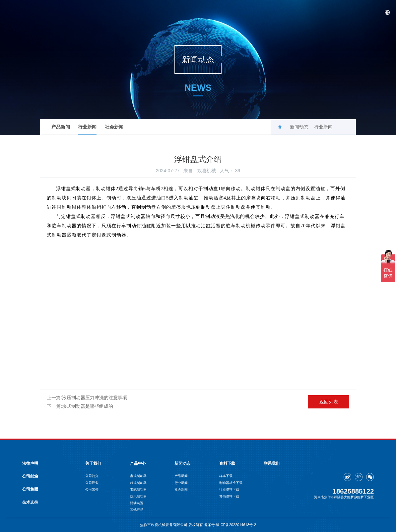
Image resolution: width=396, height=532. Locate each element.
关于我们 (224, 12)
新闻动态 (289, 12)
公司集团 (30, 489)
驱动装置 (137, 503)
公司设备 (92, 483)
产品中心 (256, 12)
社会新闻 (114, 127)
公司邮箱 (30, 476)
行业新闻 (87, 130)
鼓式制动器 (138, 483)
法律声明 (30, 463)
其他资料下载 (229, 496)
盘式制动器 (138, 476)
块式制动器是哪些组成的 (88, 406)
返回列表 (329, 402)
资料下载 (321, 12)
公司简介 (92, 476)
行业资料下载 (229, 489)
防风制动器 (138, 496)
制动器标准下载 (231, 483)
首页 (197, 12)
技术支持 (30, 502)
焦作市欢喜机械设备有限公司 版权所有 (172, 525)
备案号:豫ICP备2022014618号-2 (230, 525)
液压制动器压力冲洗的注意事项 (95, 398)
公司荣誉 (92, 489)
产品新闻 (61, 127)
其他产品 (137, 510)
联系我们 (353, 12)
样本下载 (226, 476)
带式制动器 (138, 489)
